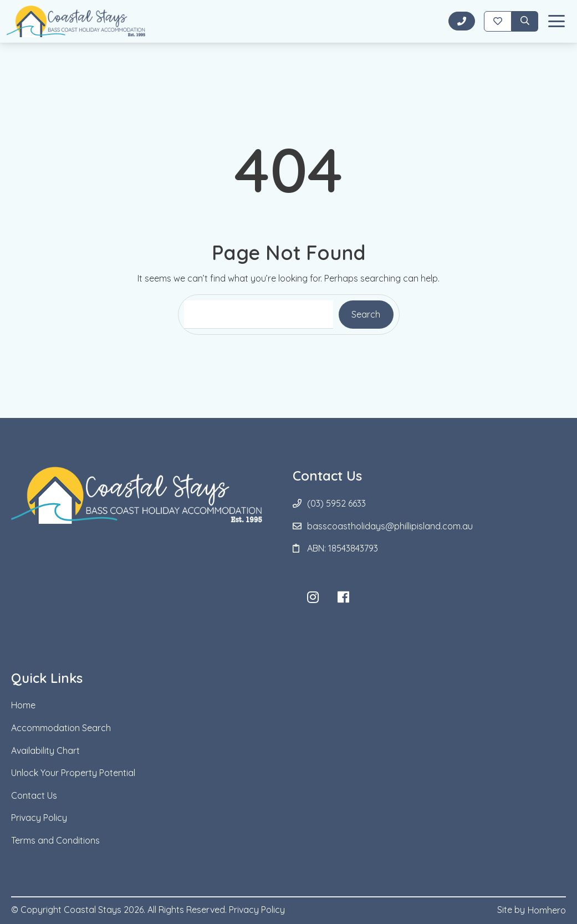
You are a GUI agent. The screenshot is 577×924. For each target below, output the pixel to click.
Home (23, 705)
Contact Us (34, 795)
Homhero (547, 910)
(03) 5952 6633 (336, 503)
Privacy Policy (39, 818)
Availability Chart (45, 751)
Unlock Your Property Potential (73, 773)
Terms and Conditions (55, 840)
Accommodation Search (61, 728)
